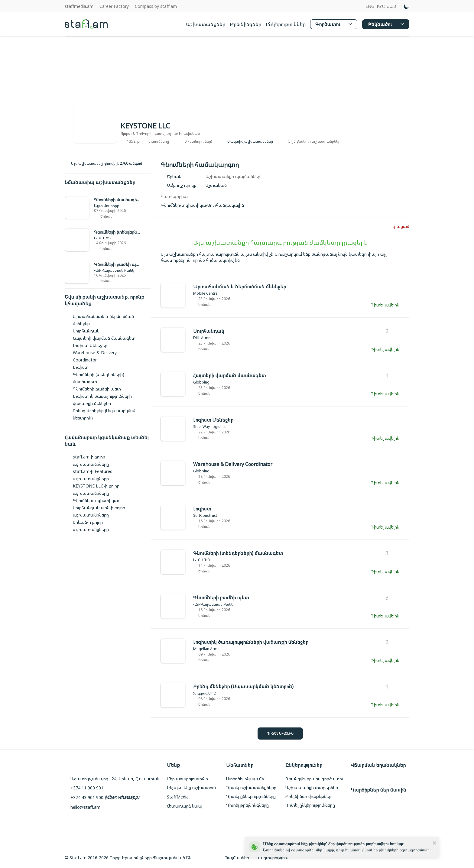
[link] (108, 208)
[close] (435, 843)
